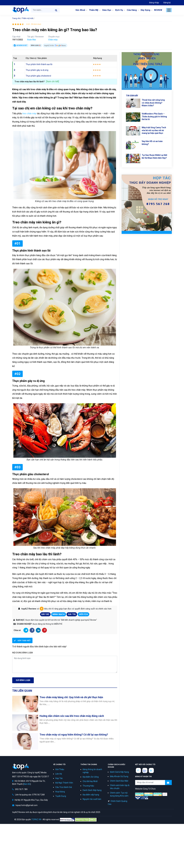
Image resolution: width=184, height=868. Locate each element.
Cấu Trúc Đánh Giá (64, 787)
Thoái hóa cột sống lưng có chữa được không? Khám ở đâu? (153, 103)
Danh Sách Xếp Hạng (92, 790)
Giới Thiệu (60, 769)
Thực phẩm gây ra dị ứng (37, 70)
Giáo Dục (107, 10)
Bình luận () (36, 45)
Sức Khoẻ (80, 10)
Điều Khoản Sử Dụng (119, 776)
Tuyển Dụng (61, 796)
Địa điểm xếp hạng (91, 795)
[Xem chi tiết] (52, 81)
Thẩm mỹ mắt (28, 18)
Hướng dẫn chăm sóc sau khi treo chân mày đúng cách (72, 716)
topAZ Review (20, 10)
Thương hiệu (88, 786)
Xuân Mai (32, 40)
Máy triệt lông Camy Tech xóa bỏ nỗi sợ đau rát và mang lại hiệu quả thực (154, 130)
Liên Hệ (59, 774)
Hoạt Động (60, 792)
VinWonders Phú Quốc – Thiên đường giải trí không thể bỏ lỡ (154, 117)
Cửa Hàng (132, 10)
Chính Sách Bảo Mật (119, 781)
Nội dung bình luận (22, 653)
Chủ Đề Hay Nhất (90, 781)
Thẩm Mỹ (94, 10)
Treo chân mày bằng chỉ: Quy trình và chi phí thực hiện (71, 697)
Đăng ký (167, 3)
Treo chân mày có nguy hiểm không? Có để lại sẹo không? (74, 735)
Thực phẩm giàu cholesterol (38, 76)
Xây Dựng (145, 10)
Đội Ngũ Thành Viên (64, 783)
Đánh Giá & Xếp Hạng (119, 772)
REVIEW (158, 10)
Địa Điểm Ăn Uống (91, 777)
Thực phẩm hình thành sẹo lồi (39, 64)
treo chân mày (29, 113)
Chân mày (53, 40)
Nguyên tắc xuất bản (92, 799)
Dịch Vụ (119, 10)
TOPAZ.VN (36, 819)
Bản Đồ (27, 784)
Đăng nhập (154, 3)
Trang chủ (16, 18)
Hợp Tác (59, 778)
